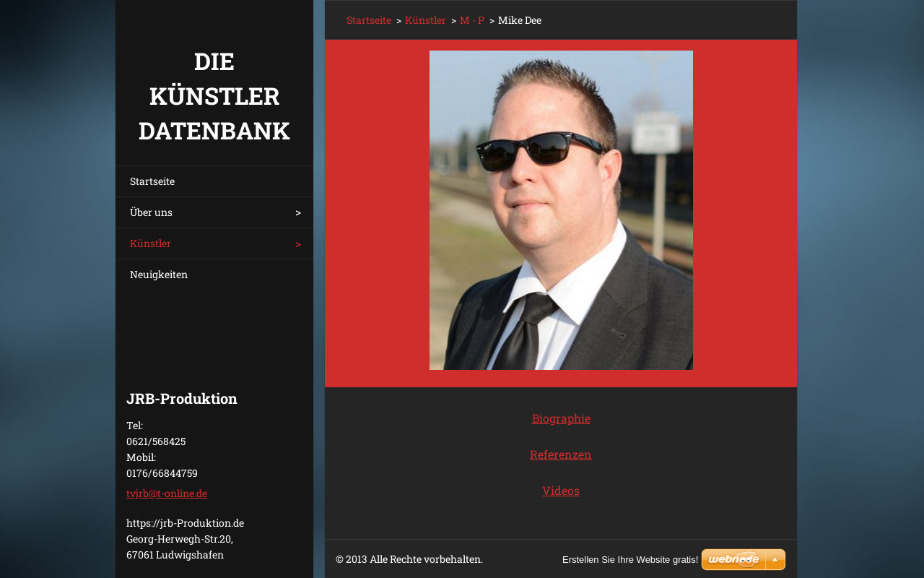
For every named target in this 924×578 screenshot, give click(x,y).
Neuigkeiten (159, 274)
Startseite (152, 181)
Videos (561, 490)
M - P (472, 20)
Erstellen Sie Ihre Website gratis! (630, 560)
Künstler (151, 243)
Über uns (151, 212)
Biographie (561, 418)
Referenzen (561, 454)
